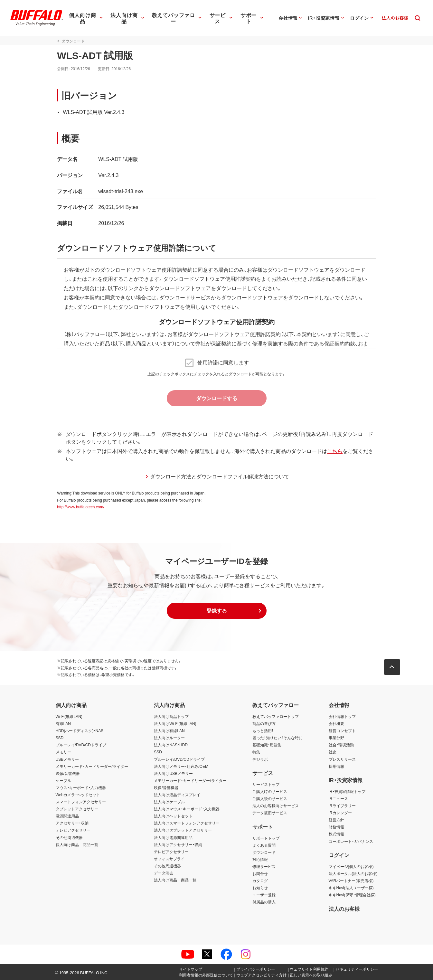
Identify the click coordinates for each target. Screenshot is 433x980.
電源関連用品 (67, 816)
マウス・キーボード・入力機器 (81, 787)
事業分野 (336, 738)
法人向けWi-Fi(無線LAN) (175, 723)
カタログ (260, 881)
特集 (256, 752)
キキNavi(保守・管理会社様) (352, 895)
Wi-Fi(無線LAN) (69, 716)
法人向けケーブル (169, 802)
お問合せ (260, 873)
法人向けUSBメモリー (173, 773)
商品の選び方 (264, 723)
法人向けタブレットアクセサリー (183, 830)
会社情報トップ (342, 716)
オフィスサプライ (169, 859)
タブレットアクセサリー (77, 809)
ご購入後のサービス (270, 798)
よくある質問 (264, 845)
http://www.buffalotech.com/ (79, 507)
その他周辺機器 (69, 837)
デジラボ (260, 759)
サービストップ (266, 784)
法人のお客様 (344, 909)
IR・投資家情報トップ (347, 791)
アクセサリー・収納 (72, 823)
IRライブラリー (342, 806)
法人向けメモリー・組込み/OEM (181, 766)
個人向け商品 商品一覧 (77, 844)
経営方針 (336, 820)
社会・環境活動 (341, 745)
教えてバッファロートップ (276, 716)
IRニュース (338, 798)
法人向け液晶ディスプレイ (177, 795)
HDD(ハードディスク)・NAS (80, 730)
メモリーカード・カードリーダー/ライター (92, 766)
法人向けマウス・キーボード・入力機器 (187, 809)
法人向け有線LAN (169, 730)
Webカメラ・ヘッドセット (78, 795)
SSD (60, 738)
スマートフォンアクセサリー (81, 802)
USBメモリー (67, 759)
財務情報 (336, 827)
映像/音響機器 (68, 773)
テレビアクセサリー (73, 830)
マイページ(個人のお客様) (351, 866)
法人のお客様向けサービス (276, 806)
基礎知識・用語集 (267, 745)
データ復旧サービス (270, 813)
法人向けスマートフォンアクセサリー (187, 823)
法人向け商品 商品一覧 (175, 880)
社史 (333, 752)
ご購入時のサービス (270, 791)
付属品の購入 (264, 902)
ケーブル (63, 780)
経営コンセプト (342, 730)
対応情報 (260, 859)
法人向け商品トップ (171, 716)
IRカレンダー (340, 813)
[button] (217, 611)
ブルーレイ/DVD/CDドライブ (81, 745)
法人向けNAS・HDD (171, 745)
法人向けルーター (169, 738)
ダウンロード (264, 852)
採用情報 (336, 766)
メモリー (63, 752)
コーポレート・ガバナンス (351, 841)
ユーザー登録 (264, 895)
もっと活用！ (263, 730)
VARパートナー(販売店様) (351, 881)
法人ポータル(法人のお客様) (353, 873)
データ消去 (164, 873)
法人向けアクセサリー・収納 (178, 844)
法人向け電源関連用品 (173, 837)
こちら (334, 451)
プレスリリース (342, 759)
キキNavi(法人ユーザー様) (351, 888)
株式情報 (336, 834)
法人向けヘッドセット (173, 816)
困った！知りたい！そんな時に (278, 738)
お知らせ (260, 888)
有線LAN (63, 723)
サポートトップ (266, 838)
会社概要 (336, 723)
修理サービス (264, 866)
